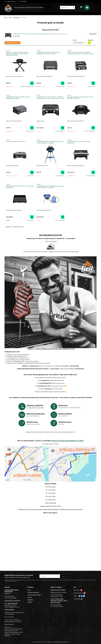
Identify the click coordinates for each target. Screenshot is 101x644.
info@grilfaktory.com (11, 1)
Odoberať (64, 576)
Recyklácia (30, 600)
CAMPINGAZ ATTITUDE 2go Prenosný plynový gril (79, 142)
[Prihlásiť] (81, 8)
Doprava (30, 597)
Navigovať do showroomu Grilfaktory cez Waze (67, 441)
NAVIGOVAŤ (8, 601)
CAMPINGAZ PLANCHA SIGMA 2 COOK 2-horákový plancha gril (18, 98)
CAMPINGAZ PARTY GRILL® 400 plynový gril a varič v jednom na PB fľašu (50, 187)
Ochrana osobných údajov (34, 595)
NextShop (49, 642)
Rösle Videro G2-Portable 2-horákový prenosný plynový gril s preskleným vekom (81, 53)
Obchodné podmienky (33, 592)
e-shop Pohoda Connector (57, 642)
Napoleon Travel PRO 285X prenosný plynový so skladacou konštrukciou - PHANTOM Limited (17, 54)
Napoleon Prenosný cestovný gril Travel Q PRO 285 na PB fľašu (80, 98)
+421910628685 (23, 1)
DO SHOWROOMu (16, 601)
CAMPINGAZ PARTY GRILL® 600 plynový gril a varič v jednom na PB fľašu (50, 142)
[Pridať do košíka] (32, 83)
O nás (29, 590)
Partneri (30, 602)
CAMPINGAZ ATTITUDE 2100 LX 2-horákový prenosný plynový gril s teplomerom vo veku (37, 34)
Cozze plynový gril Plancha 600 (15, 141)
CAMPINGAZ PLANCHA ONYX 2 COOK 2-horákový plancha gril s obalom (49, 53)
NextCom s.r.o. (66, 642)
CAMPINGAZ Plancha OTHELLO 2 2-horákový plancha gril (20, 187)
